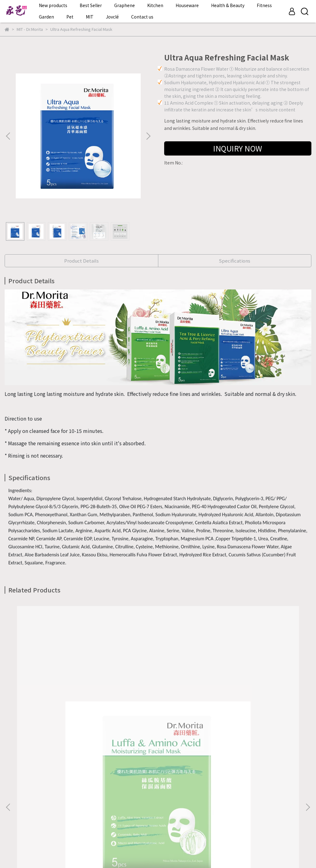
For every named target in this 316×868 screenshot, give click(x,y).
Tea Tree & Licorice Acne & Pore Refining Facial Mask (158, 728)
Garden (46, 17)
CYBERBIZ (129, 852)
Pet (70, 17)
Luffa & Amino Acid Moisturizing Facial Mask (60, 728)
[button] (148, 136)
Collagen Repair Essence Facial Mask (256, 725)
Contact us (142, 17)
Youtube (70, 829)
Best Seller (91, 5)
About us (14, 806)
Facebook (15, 829)
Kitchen (155, 5)
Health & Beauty (228, 5)
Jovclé (112, 17)
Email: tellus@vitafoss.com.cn (36, 777)
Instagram (43, 829)
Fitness (264, 5)
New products (53, 5)
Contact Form (45, 806)
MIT (90, 17)
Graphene (125, 5)
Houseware (187, 5)
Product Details (81, 261)
